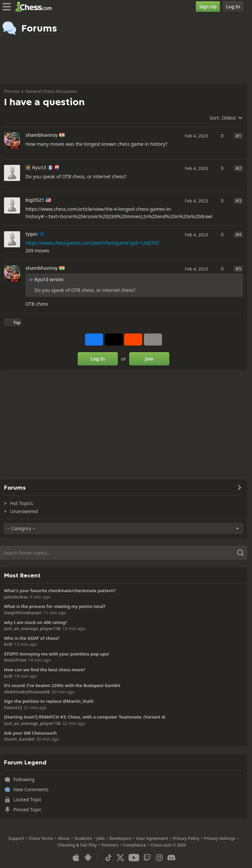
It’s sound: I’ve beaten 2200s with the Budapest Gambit (62, 685)
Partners (110, 845)
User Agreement (152, 838)
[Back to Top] (13, 323)
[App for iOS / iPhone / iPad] (76, 858)
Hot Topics (21, 503)
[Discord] (171, 858)
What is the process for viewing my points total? (55, 606)
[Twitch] (147, 858)
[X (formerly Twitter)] (120, 858)
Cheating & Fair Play (77, 845)
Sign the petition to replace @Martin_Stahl (49, 701)
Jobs (101, 838)
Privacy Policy (186, 838)
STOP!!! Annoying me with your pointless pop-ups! (57, 654)
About (64, 838)
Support (16, 838)
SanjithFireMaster (23, 613)
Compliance (135, 845)
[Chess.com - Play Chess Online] (35, 7)
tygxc (32, 234)
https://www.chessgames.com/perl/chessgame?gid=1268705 (92, 243)
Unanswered (24, 511)
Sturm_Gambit (19, 739)
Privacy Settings (220, 838)
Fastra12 (13, 707)
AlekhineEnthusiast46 (27, 692)
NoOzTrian (15, 660)
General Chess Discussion (51, 91)
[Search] (123, 553)
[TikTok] (108, 858)
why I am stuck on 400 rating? (36, 622)
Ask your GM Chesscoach (30, 733)
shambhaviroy (42, 135)
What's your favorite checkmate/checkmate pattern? (60, 591)
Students (83, 838)
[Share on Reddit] (133, 339)
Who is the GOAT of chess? (32, 638)
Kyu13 (39, 168)
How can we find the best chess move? (45, 670)
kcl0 (8, 644)
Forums (12, 91)
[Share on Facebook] (94, 339)
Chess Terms (41, 838)
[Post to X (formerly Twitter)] (114, 339)
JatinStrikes (16, 597)
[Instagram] (159, 858)
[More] (153, 339)
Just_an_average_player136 (32, 628)
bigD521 (35, 200)
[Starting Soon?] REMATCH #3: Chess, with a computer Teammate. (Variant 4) (85, 717)
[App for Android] (88, 858)
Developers (120, 838)
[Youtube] (134, 858)
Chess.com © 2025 (168, 845)
